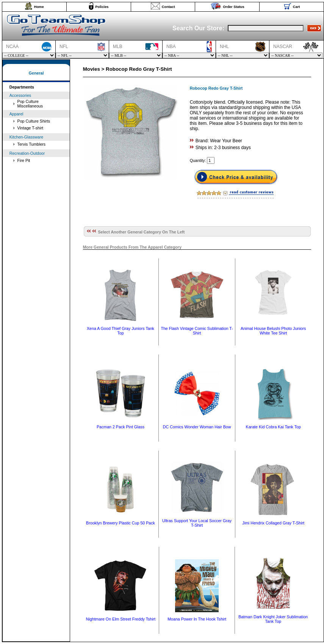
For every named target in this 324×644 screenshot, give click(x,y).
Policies (102, 7)
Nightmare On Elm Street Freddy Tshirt (121, 619)
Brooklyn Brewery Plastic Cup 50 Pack (121, 523)
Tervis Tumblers (32, 144)
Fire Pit (24, 160)
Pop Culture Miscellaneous (30, 104)
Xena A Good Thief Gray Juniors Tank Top (121, 331)
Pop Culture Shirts (34, 121)
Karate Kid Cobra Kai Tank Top (273, 427)
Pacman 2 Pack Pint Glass (121, 427)
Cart (297, 7)
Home (39, 7)
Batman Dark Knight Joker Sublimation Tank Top (273, 619)
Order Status (234, 7)
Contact (168, 7)
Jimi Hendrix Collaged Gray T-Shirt (273, 523)
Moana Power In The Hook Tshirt (197, 619)
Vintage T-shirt (30, 128)
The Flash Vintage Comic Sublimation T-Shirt (197, 331)
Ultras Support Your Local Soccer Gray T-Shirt (197, 523)
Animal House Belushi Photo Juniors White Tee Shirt (273, 331)
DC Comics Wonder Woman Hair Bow (197, 427)
